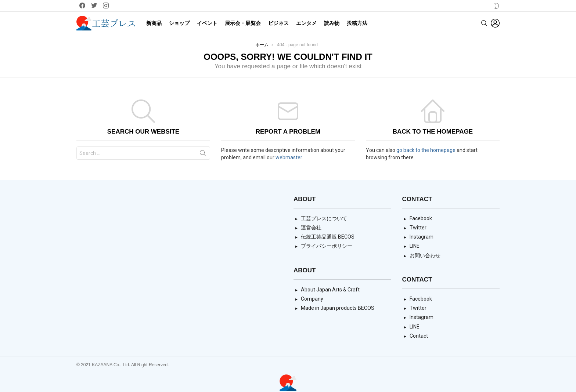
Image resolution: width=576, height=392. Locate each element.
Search (203, 155)
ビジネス (278, 23)
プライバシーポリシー (327, 246)
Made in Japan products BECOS (338, 308)
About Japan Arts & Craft (330, 290)
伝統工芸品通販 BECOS (328, 237)
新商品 (154, 23)
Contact (419, 336)
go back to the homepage (426, 150)
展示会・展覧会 (243, 23)
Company (312, 299)
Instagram (422, 237)
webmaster (289, 157)
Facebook (421, 218)
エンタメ (306, 23)
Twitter (418, 228)
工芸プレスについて (324, 218)
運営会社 (311, 228)
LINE (415, 246)
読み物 (332, 23)
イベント (207, 23)
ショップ (179, 23)
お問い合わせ (425, 255)
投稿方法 (357, 23)
